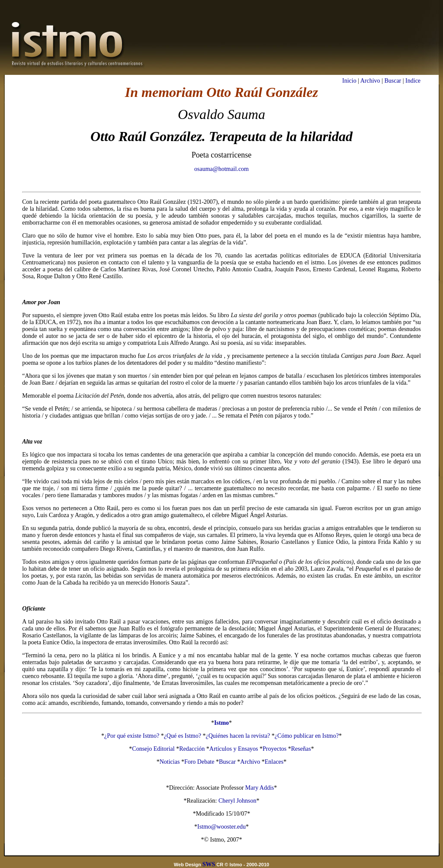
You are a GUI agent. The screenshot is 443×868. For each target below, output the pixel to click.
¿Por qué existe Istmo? (132, 736)
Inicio (349, 81)
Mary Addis (260, 788)
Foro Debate (199, 762)
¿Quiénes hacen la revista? (238, 736)
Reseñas (301, 749)
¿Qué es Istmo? (183, 736)
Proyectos (274, 749)
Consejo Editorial (153, 749)
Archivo (370, 81)
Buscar (393, 81)
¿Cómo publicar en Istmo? (307, 736)
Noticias (170, 762)
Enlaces (274, 762)
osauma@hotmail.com (221, 169)
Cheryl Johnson (238, 801)
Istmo (221, 723)
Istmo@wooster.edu (221, 827)
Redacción (192, 749)
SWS (209, 864)
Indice (413, 81)
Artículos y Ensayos (234, 749)
